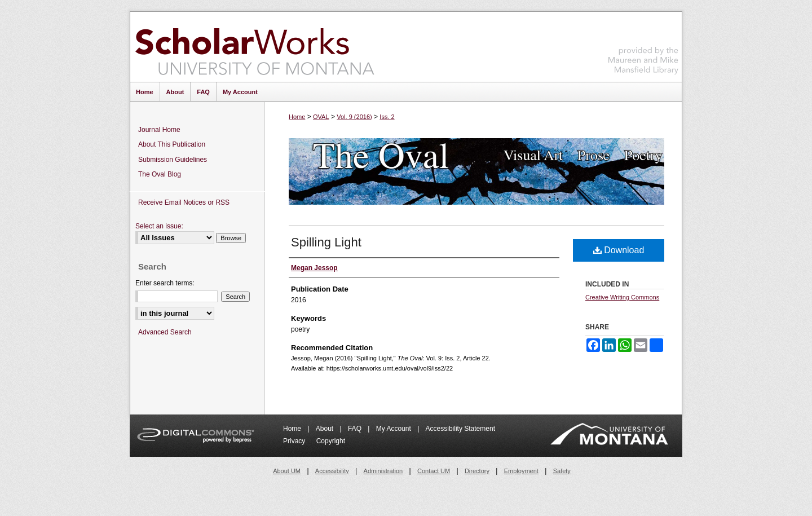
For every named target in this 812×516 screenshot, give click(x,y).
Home (297, 117)
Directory (477, 471)
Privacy (295, 441)
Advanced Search (165, 332)
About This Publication (172, 144)
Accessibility (332, 471)
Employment (521, 471)
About (326, 429)
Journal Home (159, 130)
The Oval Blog (160, 174)
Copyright (331, 441)
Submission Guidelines (173, 160)
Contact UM (434, 471)
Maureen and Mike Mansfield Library (643, 45)
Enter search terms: (165, 283)
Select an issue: (159, 226)
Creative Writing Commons (622, 297)
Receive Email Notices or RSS (184, 202)
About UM (287, 471)
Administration (383, 471)
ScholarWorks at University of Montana (255, 47)
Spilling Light (326, 242)
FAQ (356, 429)
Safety (562, 471)
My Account (394, 429)
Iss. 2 (387, 117)
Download (619, 250)
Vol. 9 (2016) (354, 117)
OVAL (321, 117)
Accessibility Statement (460, 429)
